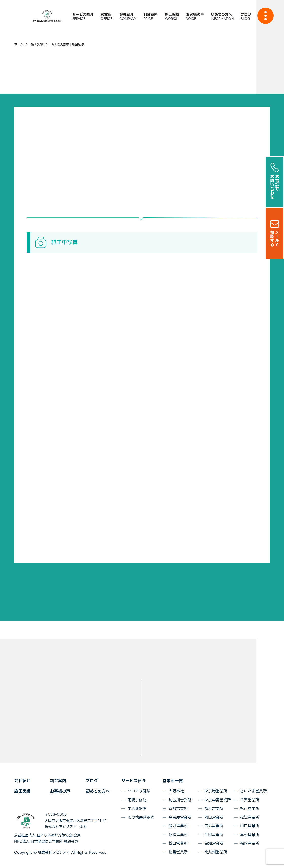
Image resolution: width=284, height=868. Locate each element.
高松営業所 (250, 835)
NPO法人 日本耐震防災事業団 (38, 841)
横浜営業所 (214, 809)
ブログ (92, 781)
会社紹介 (22, 781)
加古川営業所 (180, 800)
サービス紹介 (134, 781)
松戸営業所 (250, 809)
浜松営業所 (178, 835)
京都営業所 (178, 809)
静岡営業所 (178, 826)
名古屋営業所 (180, 817)
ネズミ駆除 (137, 809)
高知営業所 (214, 843)
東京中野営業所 (218, 800)
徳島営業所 (178, 852)
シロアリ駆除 (139, 791)
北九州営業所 (216, 852)
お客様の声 (60, 791)
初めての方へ (98, 791)
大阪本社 (176, 791)
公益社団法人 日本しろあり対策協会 (43, 835)
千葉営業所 (250, 800)
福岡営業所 (250, 843)
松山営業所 (178, 843)
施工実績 (22, 791)
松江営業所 (250, 817)
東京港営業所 (216, 791)
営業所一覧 (173, 781)
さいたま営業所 (253, 791)
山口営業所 (250, 826)
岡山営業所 (214, 817)
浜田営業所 (214, 835)
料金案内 (58, 781)
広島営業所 (214, 826)
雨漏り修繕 (137, 800)
